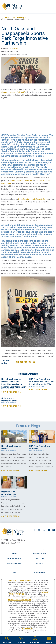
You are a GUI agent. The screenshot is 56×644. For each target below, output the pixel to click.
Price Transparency (14, 559)
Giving (40, 568)
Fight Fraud (27, 629)
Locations (14, 554)
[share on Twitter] (22, 362)
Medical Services (40, 549)
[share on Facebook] (18, 362)
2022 (13, 18)
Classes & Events (40, 559)
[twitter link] (39, 530)
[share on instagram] (30, 362)
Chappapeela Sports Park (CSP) (13, 92)
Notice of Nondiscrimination (19, 600)
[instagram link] (54, 530)
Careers (14, 568)
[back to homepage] (2, 18)
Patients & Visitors (40, 554)
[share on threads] (34, 362)
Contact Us (40, 563)
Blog (7, 18)
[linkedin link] (44, 530)
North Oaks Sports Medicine (22, 181)
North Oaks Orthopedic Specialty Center (33, 199)
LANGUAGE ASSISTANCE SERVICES (21, 581)
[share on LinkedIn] (26, 362)
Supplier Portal (40, 573)
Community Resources (14, 563)
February (21, 18)
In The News (14, 49)
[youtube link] (49, 530)
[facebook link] (34, 530)
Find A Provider (14, 549)
